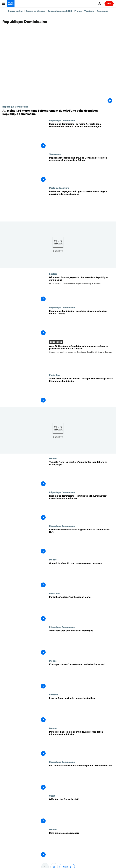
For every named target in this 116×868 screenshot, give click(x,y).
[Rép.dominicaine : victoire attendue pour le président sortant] (81, 778)
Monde (53, 459)
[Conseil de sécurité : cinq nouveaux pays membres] (81, 575)
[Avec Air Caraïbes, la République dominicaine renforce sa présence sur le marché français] (81, 357)
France (78, 11)
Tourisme (89, 11)
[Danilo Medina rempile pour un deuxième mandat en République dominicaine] (81, 744)
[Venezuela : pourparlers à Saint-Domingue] (81, 643)
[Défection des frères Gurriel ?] (81, 811)
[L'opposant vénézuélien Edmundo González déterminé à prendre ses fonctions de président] (81, 170)
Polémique (103, 11)
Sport (52, 796)
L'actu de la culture (59, 188)
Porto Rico (55, 375)
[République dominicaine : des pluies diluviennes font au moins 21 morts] (81, 323)
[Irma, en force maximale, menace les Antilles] (81, 710)
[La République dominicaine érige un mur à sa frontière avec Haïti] (81, 541)
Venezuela (55, 154)
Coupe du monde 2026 (60, 11)
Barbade (54, 695)
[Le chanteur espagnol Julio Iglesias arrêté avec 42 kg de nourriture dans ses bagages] (81, 203)
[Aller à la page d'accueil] (11, 4)
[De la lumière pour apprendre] (81, 845)
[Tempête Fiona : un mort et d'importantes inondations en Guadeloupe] (81, 474)
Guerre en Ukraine (35, 11)
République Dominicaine (15, 107)
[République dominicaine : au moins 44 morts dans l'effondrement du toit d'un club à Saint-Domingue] (81, 136)
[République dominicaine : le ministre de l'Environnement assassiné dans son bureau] (81, 508)
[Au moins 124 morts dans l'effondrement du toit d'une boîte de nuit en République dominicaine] (58, 112)
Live (109, 4)
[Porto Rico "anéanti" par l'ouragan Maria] (81, 609)
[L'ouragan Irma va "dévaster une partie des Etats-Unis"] (81, 676)
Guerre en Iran (15, 11)
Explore (53, 274)
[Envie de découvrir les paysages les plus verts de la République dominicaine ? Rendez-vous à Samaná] (81, 289)
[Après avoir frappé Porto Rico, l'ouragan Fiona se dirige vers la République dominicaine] (81, 391)
